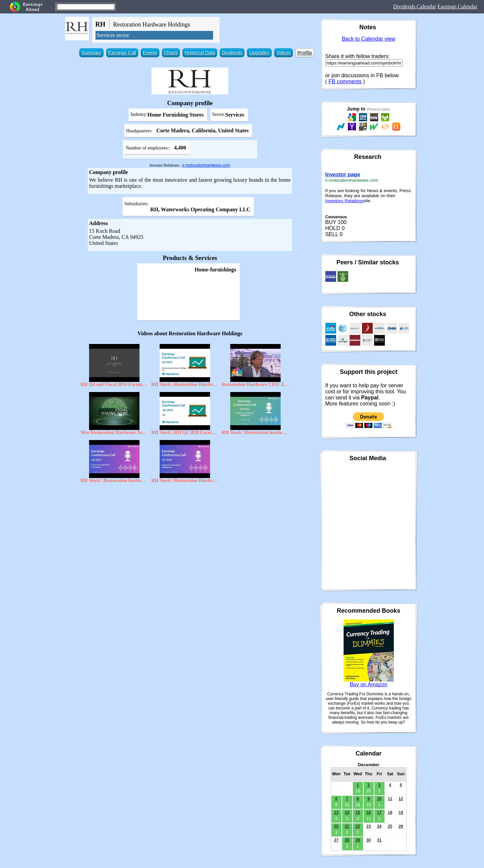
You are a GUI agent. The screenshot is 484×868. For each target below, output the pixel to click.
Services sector (113, 35)
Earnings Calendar (457, 7)
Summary (91, 53)
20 (336, 826)
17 (379, 813)
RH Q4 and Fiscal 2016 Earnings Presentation (114, 384)
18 (390, 813)
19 (401, 813)
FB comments (345, 81)
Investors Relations (344, 201)
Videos (284, 53)
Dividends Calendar (415, 7)
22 (358, 826)
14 (347, 813)
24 (379, 826)
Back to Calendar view (369, 39)
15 (358, 813)
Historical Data (200, 53)
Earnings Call (122, 53)
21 (347, 826)
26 (401, 826)
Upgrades (259, 53)
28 (347, 840)
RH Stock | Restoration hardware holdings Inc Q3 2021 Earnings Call (255, 432)
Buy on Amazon (368, 684)
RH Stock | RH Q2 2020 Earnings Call (185, 432)
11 (390, 799)
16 (369, 813)
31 (379, 840)
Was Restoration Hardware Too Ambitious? (114, 432)
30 (369, 840)
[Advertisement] (190, 535)
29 (358, 840)
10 (379, 799)
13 (336, 813)
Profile (305, 53)
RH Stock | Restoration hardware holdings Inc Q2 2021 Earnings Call (114, 481)
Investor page (343, 175)
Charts (171, 53)
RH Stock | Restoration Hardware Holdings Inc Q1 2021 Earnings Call (185, 481)
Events (150, 53)
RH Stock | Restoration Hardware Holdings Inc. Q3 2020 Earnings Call (185, 384)
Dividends (232, 53)
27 (336, 840)
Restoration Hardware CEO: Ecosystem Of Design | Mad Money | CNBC (255, 384)
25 (390, 826)
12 (401, 799)
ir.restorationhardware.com (206, 165)
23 (369, 826)
